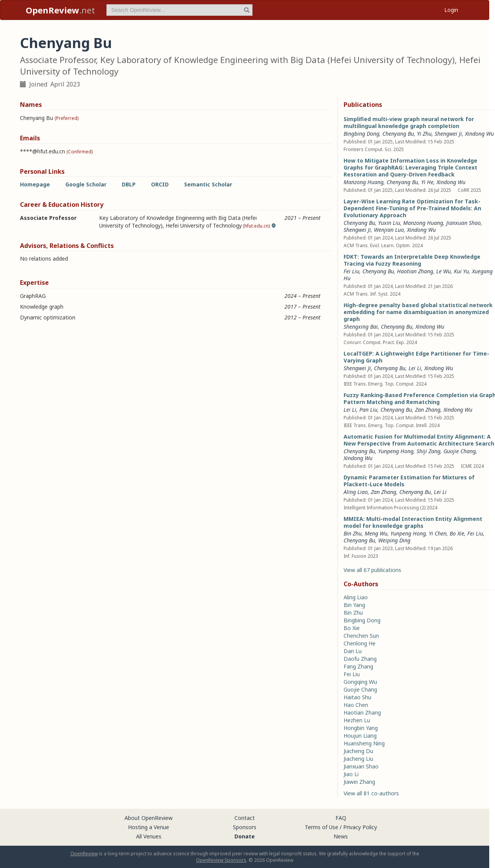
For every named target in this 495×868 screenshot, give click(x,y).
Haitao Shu (357, 697)
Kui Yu (461, 271)
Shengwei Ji (448, 134)
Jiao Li (351, 774)
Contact (245, 818)
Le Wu (444, 271)
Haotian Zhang (415, 271)
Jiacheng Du (358, 751)
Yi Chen (438, 533)
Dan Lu (353, 651)
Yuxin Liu (389, 223)
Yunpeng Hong (396, 451)
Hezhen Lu (357, 720)
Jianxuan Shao (463, 223)
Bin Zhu (353, 533)
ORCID (160, 184)
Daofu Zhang (360, 659)
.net (60, 10)
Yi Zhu (424, 134)
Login (451, 10)
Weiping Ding (394, 540)
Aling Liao (356, 492)
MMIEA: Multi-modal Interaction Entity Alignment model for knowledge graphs (413, 522)
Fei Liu (351, 271)
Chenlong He (360, 643)
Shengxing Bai (361, 327)
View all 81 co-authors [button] (371, 793)
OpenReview (84, 854)
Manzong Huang (364, 182)
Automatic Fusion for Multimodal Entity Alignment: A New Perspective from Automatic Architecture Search (419, 440)
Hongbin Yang (361, 728)
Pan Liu (368, 410)
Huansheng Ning (364, 743)
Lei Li (415, 368)
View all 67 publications (372, 570)
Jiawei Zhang (359, 782)
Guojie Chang (460, 451)
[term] (179, 10)
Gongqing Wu (360, 682)
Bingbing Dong (361, 134)
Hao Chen (356, 705)
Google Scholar (86, 184)
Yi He (427, 182)
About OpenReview (149, 818)
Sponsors (245, 827)
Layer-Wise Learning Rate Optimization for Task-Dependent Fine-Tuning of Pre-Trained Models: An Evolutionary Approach (412, 208)
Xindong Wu (479, 134)
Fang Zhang (358, 666)
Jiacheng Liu (358, 759)
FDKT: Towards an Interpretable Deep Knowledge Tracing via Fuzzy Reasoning (412, 260)
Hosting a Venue (149, 827)
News (341, 836)
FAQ (341, 818)
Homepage (35, 184)
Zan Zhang (428, 410)
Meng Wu (376, 533)
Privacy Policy (360, 827)
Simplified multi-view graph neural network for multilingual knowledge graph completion (409, 122)
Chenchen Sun (361, 636)
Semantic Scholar (208, 184)
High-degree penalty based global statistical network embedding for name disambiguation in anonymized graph (418, 312)
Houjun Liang (360, 736)
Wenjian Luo (389, 230)
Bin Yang (354, 605)
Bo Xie (457, 533)
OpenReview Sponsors (221, 860)
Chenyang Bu (398, 134)
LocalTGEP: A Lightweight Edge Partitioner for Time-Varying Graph (416, 357)
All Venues (149, 836)
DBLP (129, 184)
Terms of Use (321, 827)
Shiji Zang (429, 451)
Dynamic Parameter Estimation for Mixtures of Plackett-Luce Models (409, 481)
